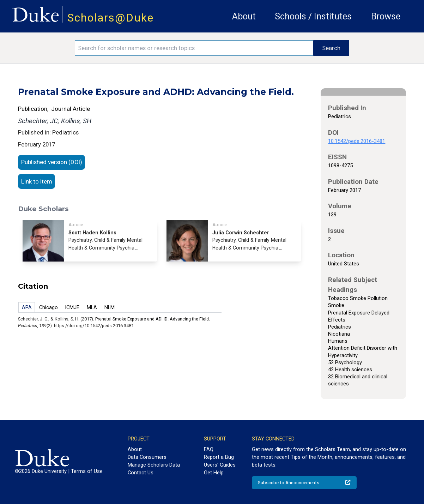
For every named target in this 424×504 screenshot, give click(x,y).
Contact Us (141, 473)
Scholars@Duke (111, 18)
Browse (386, 16)
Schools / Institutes (313, 16)
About (244, 16)
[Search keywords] (194, 48)
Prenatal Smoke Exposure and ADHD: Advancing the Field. (153, 319)
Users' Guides (220, 465)
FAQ (209, 449)
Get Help (214, 473)
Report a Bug (219, 457)
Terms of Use (87, 471)
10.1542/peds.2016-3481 (357, 141)
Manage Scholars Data (154, 465)
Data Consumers (147, 457)
